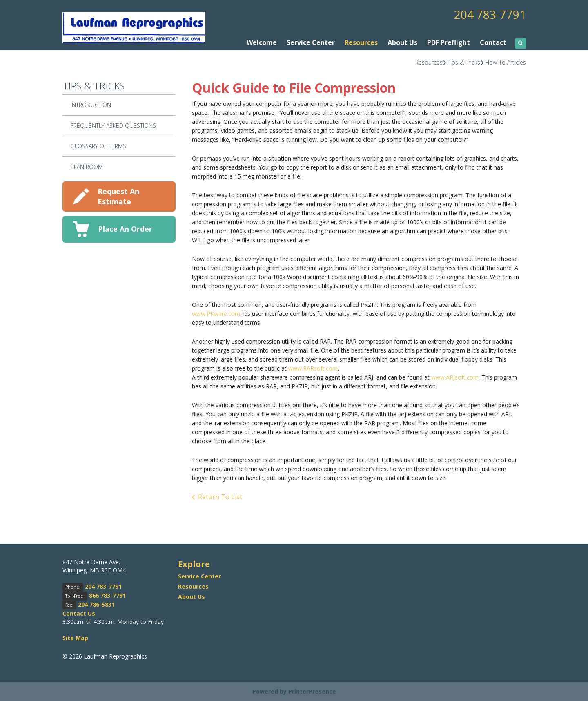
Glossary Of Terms (98, 146)
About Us (402, 42)
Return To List (220, 497)
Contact (493, 42)
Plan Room (87, 167)
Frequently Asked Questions (113, 126)
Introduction (91, 105)
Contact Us (79, 613)
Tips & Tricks (464, 62)
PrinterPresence (312, 691)
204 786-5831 (96, 604)
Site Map (75, 638)
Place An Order (125, 229)
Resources (361, 42)
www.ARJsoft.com (455, 377)
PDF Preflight (449, 42)
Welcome (262, 42)
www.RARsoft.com (313, 368)
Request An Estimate (118, 196)
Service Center (311, 42)
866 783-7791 (107, 595)
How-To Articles (506, 62)
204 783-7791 (490, 14)
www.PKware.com (216, 314)
